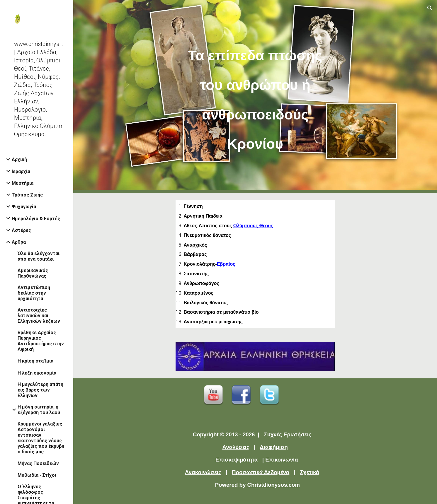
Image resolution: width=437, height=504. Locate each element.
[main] (255, 96)
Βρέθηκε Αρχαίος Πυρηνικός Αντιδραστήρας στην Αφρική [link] (41, 341)
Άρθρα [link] (19, 242)
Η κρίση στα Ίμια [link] (35, 361)
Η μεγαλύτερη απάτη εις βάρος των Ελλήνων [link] (40, 390)
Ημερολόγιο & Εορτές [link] (36, 219)
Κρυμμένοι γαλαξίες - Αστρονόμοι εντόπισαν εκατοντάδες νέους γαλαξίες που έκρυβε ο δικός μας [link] (41, 438)
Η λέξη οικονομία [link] (37, 373)
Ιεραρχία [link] (21, 171)
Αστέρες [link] (21, 230)
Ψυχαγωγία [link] (24, 207)
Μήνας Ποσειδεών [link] (38, 463)
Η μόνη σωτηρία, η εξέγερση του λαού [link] (39, 410)
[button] (430, 8)
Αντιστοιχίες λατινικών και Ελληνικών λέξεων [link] (39, 316)
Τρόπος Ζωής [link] (27, 195)
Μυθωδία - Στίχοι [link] (37, 475)
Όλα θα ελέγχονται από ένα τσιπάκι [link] (39, 256)
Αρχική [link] (19, 159)
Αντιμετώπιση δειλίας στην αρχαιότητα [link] (34, 293)
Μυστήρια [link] (23, 183)
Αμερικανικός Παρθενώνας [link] (33, 273)
